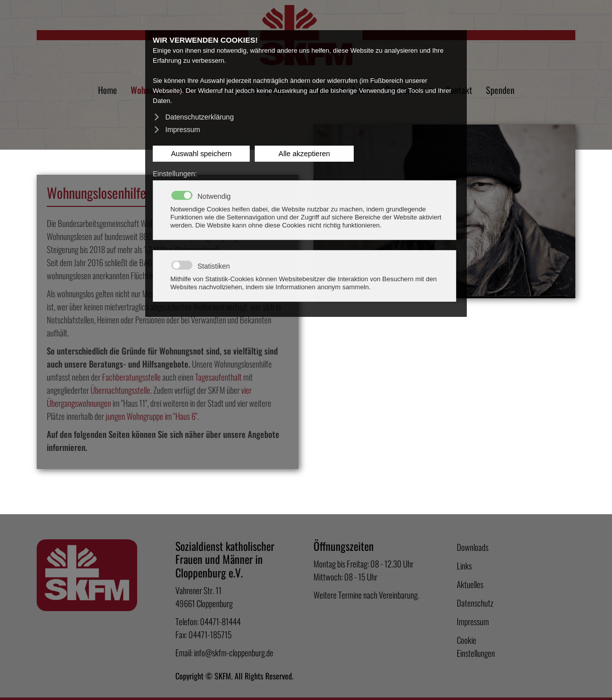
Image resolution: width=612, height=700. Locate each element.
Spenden (500, 90)
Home (108, 90)
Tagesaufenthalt (218, 377)
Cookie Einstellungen (476, 647)
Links (464, 566)
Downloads (473, 547)
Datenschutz (475, 603)
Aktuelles (470, 584)
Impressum (473, 621)
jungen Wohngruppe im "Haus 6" (151, 416)
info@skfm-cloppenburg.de (234, 653)
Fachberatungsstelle (131, 377)
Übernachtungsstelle (120, 390)
